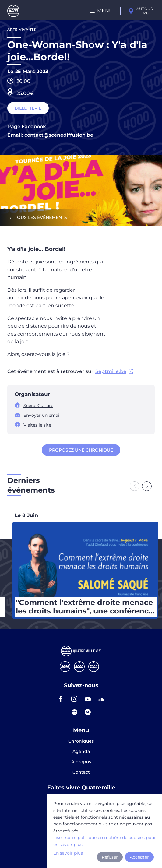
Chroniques (81, 741)
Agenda (81, 752)
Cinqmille (65, 667)
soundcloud (101, 699)
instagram (74, 699)
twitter (88, 712)
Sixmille (79, 667)
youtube (88, 699)
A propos (81, 762)
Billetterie (28, 108)
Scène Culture (38, 406)
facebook (61, 699)
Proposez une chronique (81, 450)
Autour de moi (145, 11)
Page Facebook (27, 127)
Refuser (110, 857)
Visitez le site (37, 425)
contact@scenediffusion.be (59, 135)
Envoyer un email (42, 415)
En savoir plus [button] (68, 853)
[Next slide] (147, 486)
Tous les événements (41, 217)
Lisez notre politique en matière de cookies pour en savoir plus (105, 841)
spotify (74, 712)
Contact (81, 772)
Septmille (94, 667)
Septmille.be (111, 371)
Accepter (139, 857)
